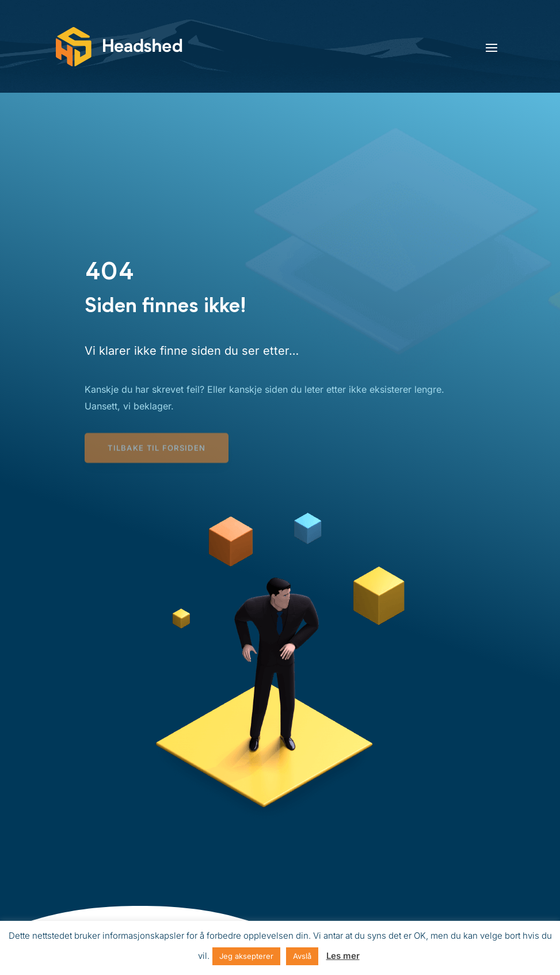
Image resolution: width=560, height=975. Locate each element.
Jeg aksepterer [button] (246, 956)
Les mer (343, 956)
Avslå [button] (302, 956)
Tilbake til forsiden (157, 449)
